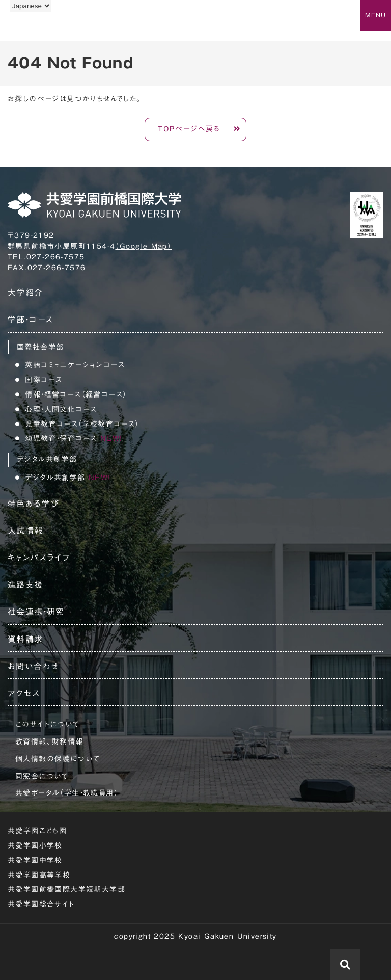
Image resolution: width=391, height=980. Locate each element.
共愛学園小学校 (35, 845)
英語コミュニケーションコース (75, 365)
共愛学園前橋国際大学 (57, 27)
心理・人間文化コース (61, 409)
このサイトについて (48, 724)
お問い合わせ (33, 666)
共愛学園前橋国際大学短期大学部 (66, 889)
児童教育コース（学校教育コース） (82, 424)
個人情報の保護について (58, 759)
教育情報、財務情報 (49, 741)
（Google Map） (143, 246)
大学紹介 (25, 293)
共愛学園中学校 (35, 860)
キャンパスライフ (39, 558)
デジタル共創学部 (68, 478)
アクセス (24, 693)
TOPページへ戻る (189, 129)
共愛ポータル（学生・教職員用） (67, 793)
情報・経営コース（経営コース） (76, 394)
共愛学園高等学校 (39, 875)
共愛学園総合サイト (41, 904)
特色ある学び (33, 504)
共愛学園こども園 (37, 831)
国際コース (44, 380)
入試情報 (25, 531)
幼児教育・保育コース (74, 438)
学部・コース (30, 320)
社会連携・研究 (36, 612)
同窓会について (42, 776)
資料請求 (25, 639)
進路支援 (25, 585)
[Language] (31, 6)
